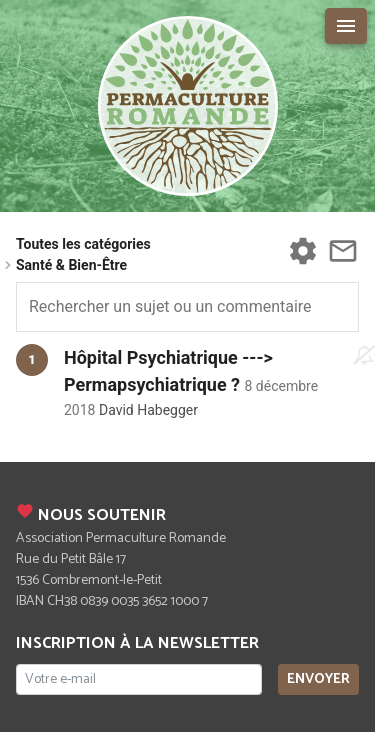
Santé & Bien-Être (71, 265)
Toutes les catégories (83, 244)
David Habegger (148, 410)
